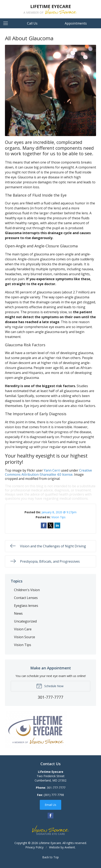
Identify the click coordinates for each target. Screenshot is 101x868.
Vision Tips (58, 517)
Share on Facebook (44, 525)
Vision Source (25, 637)
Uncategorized (25, 621)
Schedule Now (50, 686)
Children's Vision (27, 590)
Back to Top (50, 857)
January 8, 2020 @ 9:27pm (59, 512)
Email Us (50, 805)
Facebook (50, 816)
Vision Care (23, 629)
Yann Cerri (52, 470)
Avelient (70, 847)
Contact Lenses (26, 598)
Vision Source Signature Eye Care (50, 830)
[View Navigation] (7, 23)
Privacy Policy (34, 847)
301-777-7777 (56, 788)
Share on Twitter (50, 525)
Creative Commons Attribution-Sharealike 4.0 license (48, 472)
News (18, 613)
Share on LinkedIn (57, 525)
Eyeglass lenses (26, 606)
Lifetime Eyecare (50, 843)
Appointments (76, 23)
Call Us (32, 23)
